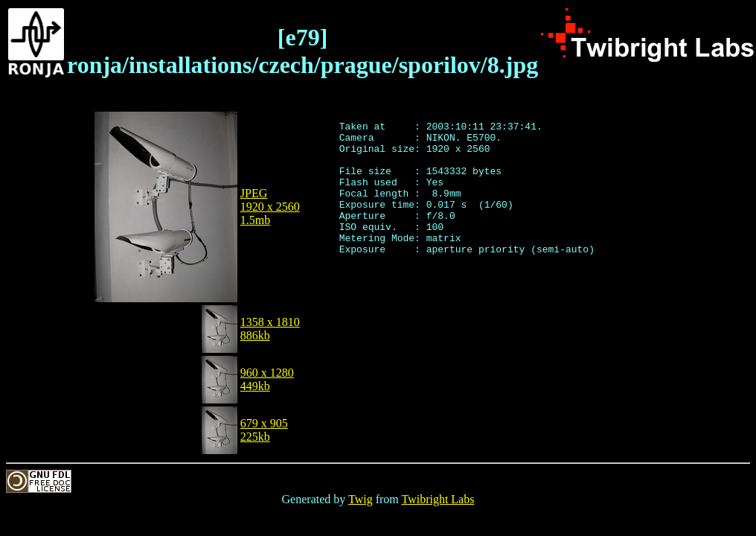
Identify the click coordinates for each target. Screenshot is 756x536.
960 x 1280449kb (267, 379)
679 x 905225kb (264, 430)
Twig (361, 499)
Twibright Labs (438, 499)
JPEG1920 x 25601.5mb (270, 207)
